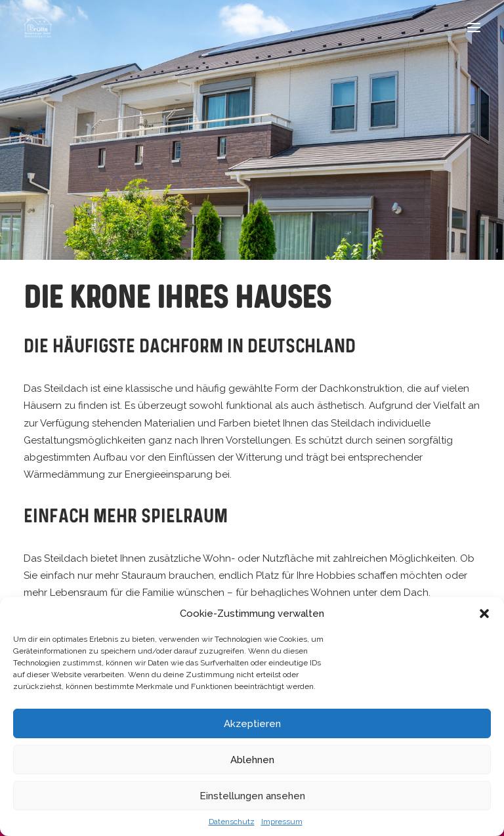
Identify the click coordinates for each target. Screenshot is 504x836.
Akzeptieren (252, 724)
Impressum (282, 822)
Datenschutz (232, 822)
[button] (484, 614)
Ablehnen (252, 760)
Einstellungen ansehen (252, 796)
